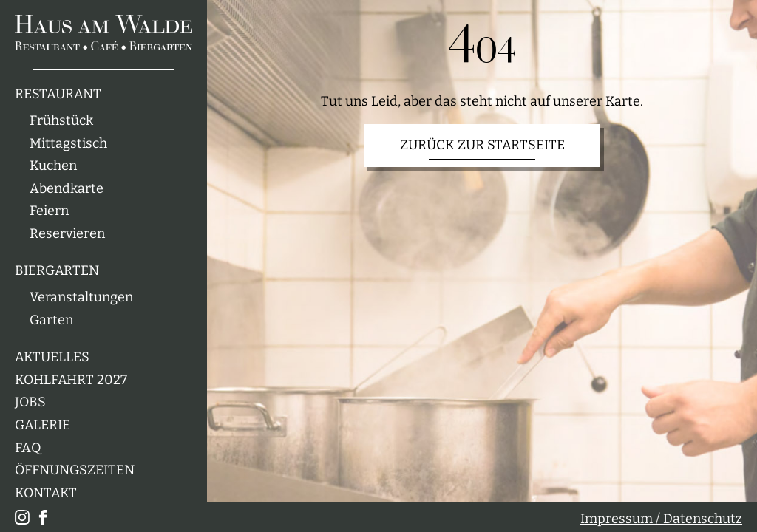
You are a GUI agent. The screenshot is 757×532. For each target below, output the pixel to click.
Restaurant (58, 94)
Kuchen (53, 166)
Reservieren (67, 234)
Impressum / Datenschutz (661, 519)
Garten (51, 320)
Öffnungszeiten (75, 470)
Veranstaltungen (81, 297)
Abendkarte (67, 189)
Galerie (43, 425)
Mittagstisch (68, 144)
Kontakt (46, 493)
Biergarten (57, 271)
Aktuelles (52, 357)
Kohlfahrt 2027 (71, 380)
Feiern (49, 211)
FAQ (28, 448)
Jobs (30, 402)
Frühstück (61, 121)
